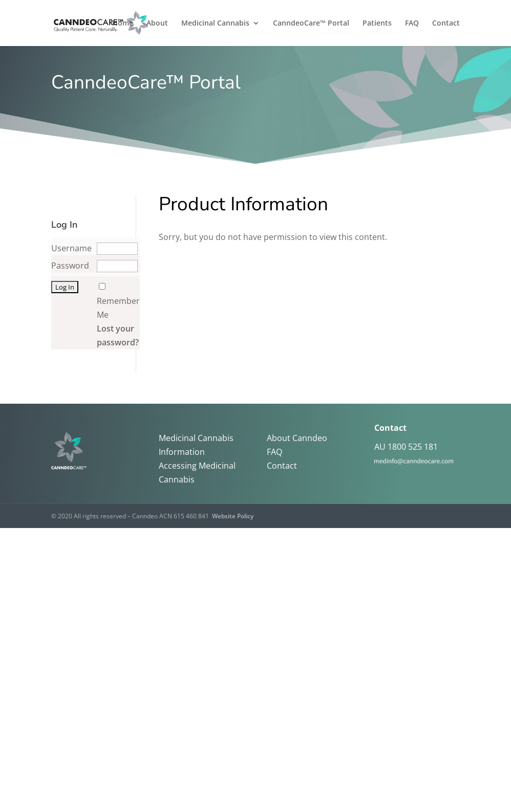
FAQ (412, 24)
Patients (377, 24)
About (157, 24)
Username (71, 248)
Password (70, 266)
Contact (446, 24)
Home (123, 24)
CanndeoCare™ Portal (311, 24)
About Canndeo (297, 438)
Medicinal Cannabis (215, 24)
